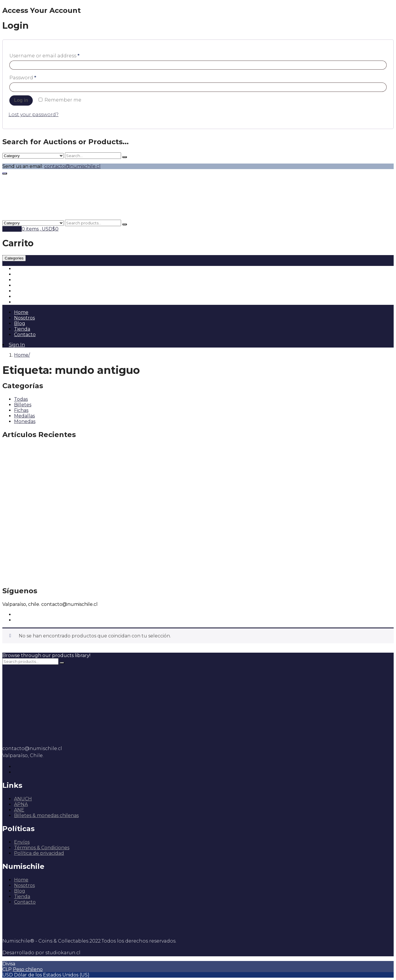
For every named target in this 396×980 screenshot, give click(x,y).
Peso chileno (28, 969)
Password (23, 78)
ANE (19, 810)
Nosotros (24, 318)
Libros (21, 291)
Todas (21, 399)
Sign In (17, 345)
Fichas (21, 280)
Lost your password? (33, 115)
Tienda (22, 329)
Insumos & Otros (33, 302)
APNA (21, 804)
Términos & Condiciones (42, 848)
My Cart (12, 229)
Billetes (23, 274)
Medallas (24, 285)
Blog (20, 323)
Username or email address (44, 56)
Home (21, 312)
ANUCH (23, 799)
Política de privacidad (39, 853)
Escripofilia (26, 296)
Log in (21, 100)
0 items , (40, 229)
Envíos (22, 842)
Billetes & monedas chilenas (46, 815)
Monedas (25, 269)
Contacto (25, 335)
